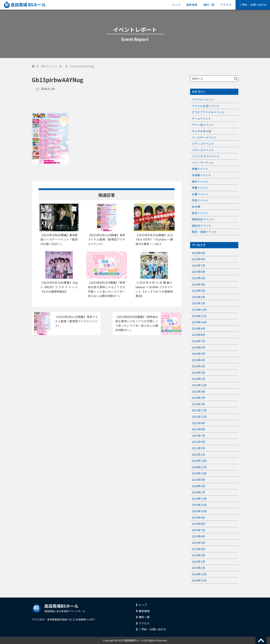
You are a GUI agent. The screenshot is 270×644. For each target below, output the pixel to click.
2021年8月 (198, 429)
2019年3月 (198, 555)
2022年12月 (199, 385)
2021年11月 (199, 417)
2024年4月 (198, 360)
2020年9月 (198, 480)
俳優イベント (200, 169)
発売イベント (200, 213)
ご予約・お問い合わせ (253, 5)
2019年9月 (198, 517)
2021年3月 (198, 448)
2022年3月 (198, 398)
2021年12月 (199, 410)
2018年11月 (199, 580)
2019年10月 (199, 511)
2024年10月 (199, 322)
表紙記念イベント (203, 219)
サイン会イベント (203, 125)
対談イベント (200, 200)
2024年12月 (199, 310)
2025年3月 (198, 291)
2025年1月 (198, 303)
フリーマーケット (203, 163)
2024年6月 (198, 347)
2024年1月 (198, 379)
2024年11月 (199, 316)
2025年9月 (198, 253)
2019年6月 (198, 536)
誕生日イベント (201, 226)
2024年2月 (198, 373)
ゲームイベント (201, 118)
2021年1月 (198, 454)
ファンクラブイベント (206, 156)
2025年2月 (198, 297)
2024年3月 (198, 366)
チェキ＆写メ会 (201, 131)
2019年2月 (198, 562)
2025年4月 (198, 284)
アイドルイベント (203, 100)
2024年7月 (198, 341)
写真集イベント (201, 175)
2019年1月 (198, 568)
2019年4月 (198, 549)
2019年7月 (198, 530)
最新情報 (192, 5)
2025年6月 (198, 272)
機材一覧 (209, 5)
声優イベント (200, 188)
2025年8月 (198, 259)
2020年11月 (199, 467)
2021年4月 (198, 442)
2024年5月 (198, 354)
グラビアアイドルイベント (208, 112)
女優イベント (200, 194)
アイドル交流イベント (206, 106)
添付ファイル (49, 66)
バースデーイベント (204, 137)
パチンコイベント (203, 144)
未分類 (196, 207)
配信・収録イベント (204, 232)
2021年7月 (198, 436)
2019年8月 (198, 524)
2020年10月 (199, 473)
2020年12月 (199, 461)
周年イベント (200, 181)
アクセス (226, 5)
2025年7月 (198, 265)
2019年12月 (199, 499)
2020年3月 (198, 486)
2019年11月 (199, 505)
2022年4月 (198, 391)
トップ (176, 5)
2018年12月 (199, 574)
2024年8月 (198, 335)
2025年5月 (198, 278)
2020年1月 (198, 492)
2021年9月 (198, 423)
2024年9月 (198, 328)
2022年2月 (198, 404)
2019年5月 (198, 543)
